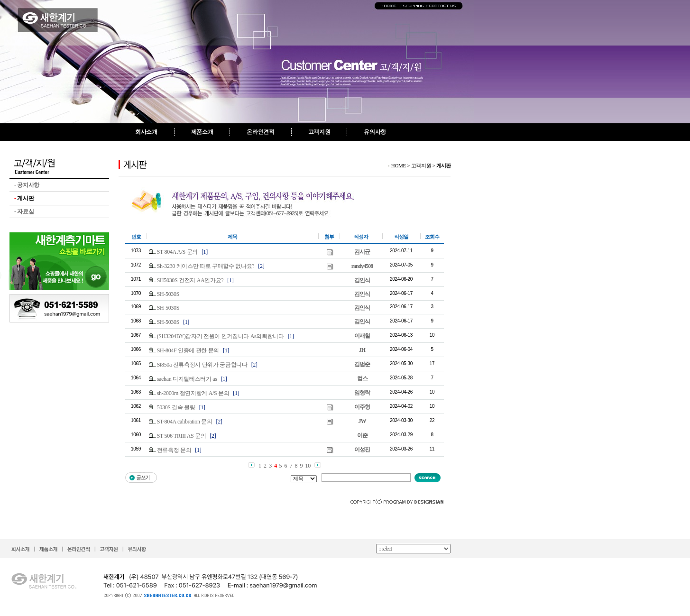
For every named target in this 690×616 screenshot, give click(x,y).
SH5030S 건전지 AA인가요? (190, 280)
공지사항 (27, 185)
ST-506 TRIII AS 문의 (182, 436)
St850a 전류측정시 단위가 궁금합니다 (202, 365)
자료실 (24, 211)
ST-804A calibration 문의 (185, 422)
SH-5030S (168, 294)
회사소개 (146, 132)
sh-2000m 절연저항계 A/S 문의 (193, 393)
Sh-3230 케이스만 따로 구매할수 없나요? (206, 266)
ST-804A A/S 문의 (177, 252)
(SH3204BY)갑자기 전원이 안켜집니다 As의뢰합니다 (221, 336)
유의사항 (375, 132)
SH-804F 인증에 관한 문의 (188, 350)
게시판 (24, 198)
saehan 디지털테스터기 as (187, 379)
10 (308, 466)
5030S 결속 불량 (176, 407)
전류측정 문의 (174, 450)
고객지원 (319, 132)
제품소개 (202, 132)
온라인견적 (260, 132)
